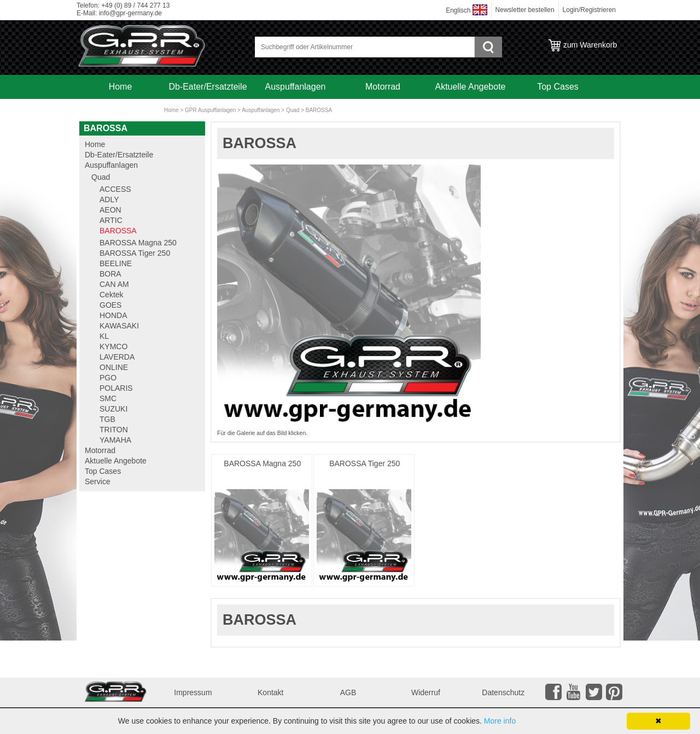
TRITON (114, 430)
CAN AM (114, 284)
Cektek (112, 295)
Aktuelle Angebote (471, 87)
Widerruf (426, 692)
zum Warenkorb (590, 45)
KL (104, 336)
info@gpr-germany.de (130, 13)
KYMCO (113, 347)
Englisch (458, 10)
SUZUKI (113, 409)
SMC (108, 398)
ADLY (109, 199)
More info (500, 721)
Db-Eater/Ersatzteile (208, 87)
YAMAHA (115, 440)
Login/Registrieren (589, 10)
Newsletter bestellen (525, 10)
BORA (110, 274)
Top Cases (558, 87)
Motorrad (383, 87)
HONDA (113, 315)
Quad (293, 110)
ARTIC (111, 220)
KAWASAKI (119, 326)
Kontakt (270, 692)
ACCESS (115, 189)
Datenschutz (503, 692)
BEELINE (116, 263)
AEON (110, 210)
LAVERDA (117, 357)
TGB (107, 419)
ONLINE (114, 367)
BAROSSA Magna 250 (262, 463)
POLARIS (116, 388)
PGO (108, 378)
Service (120, 111)
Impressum (193, 692)
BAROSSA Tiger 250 (364, 463)
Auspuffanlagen (296, 87)
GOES (110, 305)
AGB (348, 692)
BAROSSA (319, 110)
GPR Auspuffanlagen (210, 110)
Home (121, 87)
